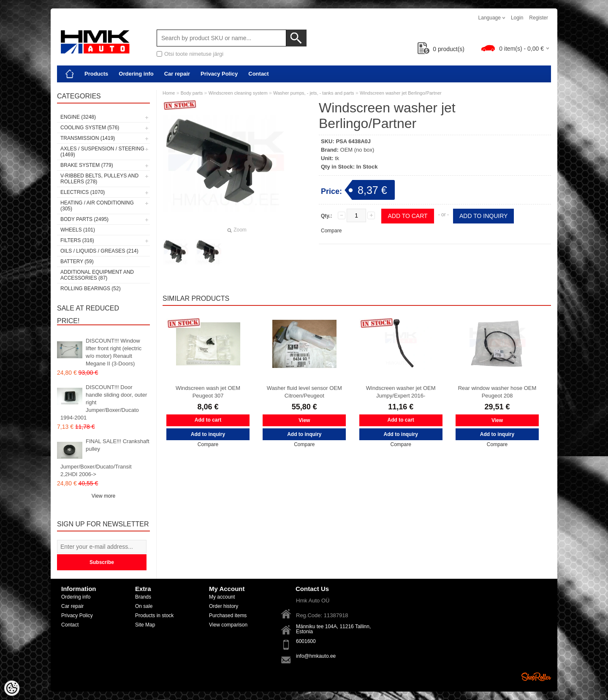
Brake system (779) (87, 165)
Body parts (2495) (84, 219)
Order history (224, 606)
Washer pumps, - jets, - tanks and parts (314, 93)
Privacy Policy (219, 74)
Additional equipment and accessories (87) (97, 275)
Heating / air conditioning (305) (97, 206)
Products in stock (154, 616)
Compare (331, 231)
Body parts (192, 93)
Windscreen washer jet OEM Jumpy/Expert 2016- (401, 392)
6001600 (306, 641)
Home (169, 93)
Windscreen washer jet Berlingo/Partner (401, 93)
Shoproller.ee (536, 677)
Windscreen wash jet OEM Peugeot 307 (208, 392)
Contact (258, 74)
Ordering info (136, 74)
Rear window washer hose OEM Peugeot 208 (497, 392)
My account (222, 597)
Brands (143, 597)
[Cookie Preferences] (12, 688)
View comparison (228, 625)
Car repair (177, 74)
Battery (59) (77, 261)
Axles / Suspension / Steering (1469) (102, 152)
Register (539, 18)
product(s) (441, 49)
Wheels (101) (78, 230)
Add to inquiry (483, 216)
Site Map (145, 625)
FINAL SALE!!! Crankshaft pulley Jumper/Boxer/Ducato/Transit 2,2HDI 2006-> (105, 458)
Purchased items (228, 616)
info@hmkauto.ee (316, 656)
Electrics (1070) (83, 192)
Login (517, 18)
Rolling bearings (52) (91, 289)
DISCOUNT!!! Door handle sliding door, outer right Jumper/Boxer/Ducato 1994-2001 (104, 402)
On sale (144, 606)
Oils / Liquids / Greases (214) (99, 251)
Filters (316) (77, 240)
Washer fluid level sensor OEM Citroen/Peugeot (304, 392)
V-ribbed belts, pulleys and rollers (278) (99, 179)
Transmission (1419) (88, 138)
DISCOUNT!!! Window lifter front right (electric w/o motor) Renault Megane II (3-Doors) (114, 352)
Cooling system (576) (90, 128)
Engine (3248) (78, 117)
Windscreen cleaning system (238, 93)
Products (96, 74)
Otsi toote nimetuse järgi (194, 54)
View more (103, 496)
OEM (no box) (357, 150)
